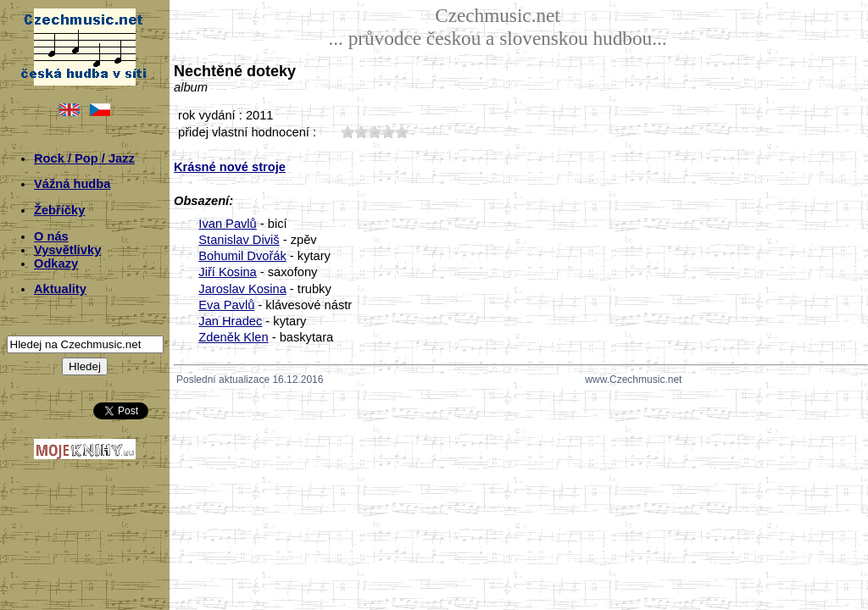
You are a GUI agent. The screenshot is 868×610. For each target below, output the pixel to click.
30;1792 (375, 132)
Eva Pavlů (226, 305)
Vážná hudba (72, 184)
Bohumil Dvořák (242, 256)
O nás (51, 236)
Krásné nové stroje (230, 167)
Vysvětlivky (67, 250)
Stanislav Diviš (239, 240)
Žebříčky (59, 210)
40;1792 (388, 132)
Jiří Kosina (227, 272)
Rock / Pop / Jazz (84, 158)
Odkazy (56, 263)
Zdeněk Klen (233, 337)
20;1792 (361, 132)
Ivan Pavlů (227, 224)
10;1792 (348, 132)
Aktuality (60, 289)
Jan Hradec (230, 321)
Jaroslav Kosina (242, 289)
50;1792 (402, 132)
